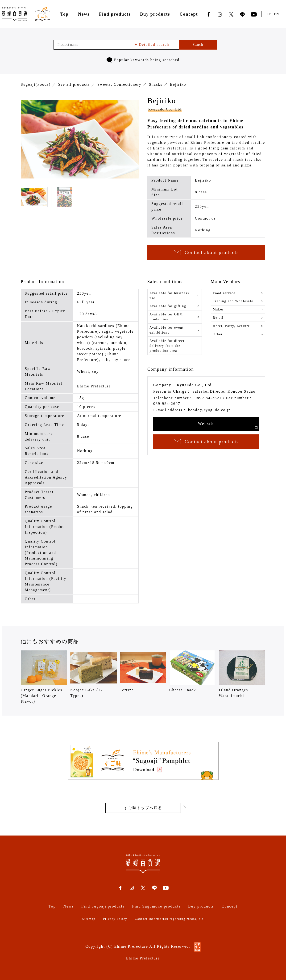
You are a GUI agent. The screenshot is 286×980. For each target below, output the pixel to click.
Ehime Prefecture (143, 958)
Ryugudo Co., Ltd (165, 109)
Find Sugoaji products (103, 906)
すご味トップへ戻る (143, 808)
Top (64, 14)
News (84, 14)
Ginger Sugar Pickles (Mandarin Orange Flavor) (44, 677)
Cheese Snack (193, 671)
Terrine (143, 671)
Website (228, 425)
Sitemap (89, 919)
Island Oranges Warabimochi (242, 674)
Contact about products (206, 252)
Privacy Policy (115, 919)
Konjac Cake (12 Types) (93, 674)
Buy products (155, 14)
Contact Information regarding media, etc (169, 919)
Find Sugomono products (156, 906)
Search (198, 45)
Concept (189, 14)
